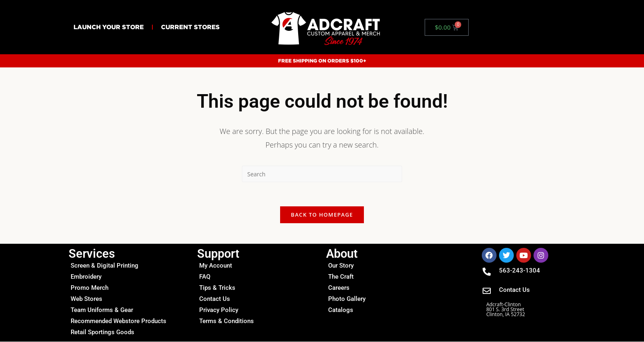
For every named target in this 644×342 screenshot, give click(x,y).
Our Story (341, 266)
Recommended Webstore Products (118, 321)
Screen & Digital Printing (105, 266)
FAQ (205, 277)
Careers (339, 288)
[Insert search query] (322, 174)
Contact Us (215, 299)
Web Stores (86, 299)
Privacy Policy (219, 310)
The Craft (341, 277)
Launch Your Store (109, 27)
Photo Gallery (347, 299)
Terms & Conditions (227, 321)
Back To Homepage (322, 215)
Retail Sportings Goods (102, 333)
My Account (216, 266)
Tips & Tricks (217, 288)
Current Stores (190, 27)
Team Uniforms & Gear (102, 310)
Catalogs (341, 310)
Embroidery (86, 277)
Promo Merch (90, 288)
